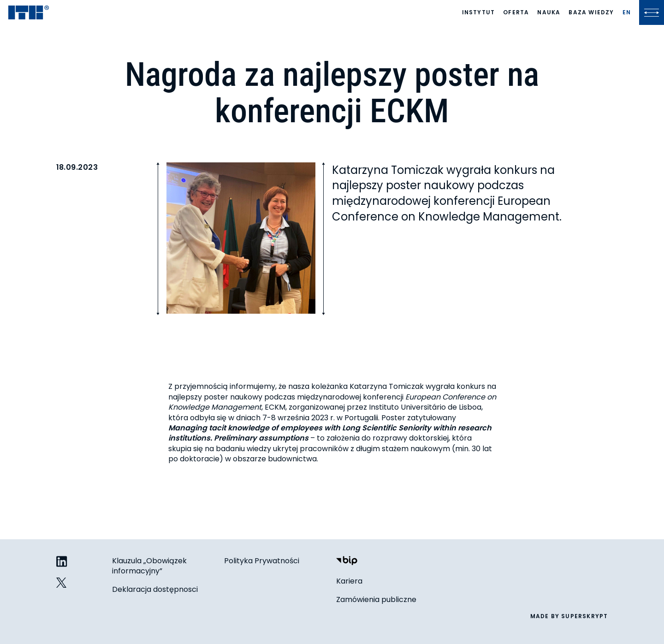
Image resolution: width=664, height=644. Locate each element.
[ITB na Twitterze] (62, 583)
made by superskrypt (569, 616)
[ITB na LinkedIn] (62, 562)
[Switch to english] (627, 12)
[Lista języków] (627, 12)
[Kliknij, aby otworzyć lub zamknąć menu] (652, 12)
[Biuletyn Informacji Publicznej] (347, 562)
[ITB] (29, 13)
